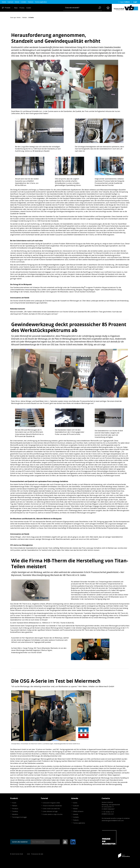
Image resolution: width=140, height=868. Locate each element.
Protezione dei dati (37, 854)
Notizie (17, 2)
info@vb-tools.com (108, 814)
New (16, 8)
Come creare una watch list (51, 809)
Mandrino (15, 814)
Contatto (24, 2)
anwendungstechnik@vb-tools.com (113, 821)
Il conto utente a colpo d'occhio (53, 814)
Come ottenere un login (50, 811)
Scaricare (10, 2)
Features (31, 2)
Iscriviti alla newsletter (20, 842)
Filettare (15, 806)
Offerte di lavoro (78, 811)
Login (135, 2)
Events (4, 2)
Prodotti (6, 8)
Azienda (76, 814)
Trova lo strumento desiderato (52, 806)
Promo (22, 8)
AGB (28, 854)
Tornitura (15, 811)
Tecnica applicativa (41, 2)
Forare (14, 803)
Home (18, 17)
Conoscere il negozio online (51, 803)
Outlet (29, 8)
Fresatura (15, 809)
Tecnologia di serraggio (19, 817)
